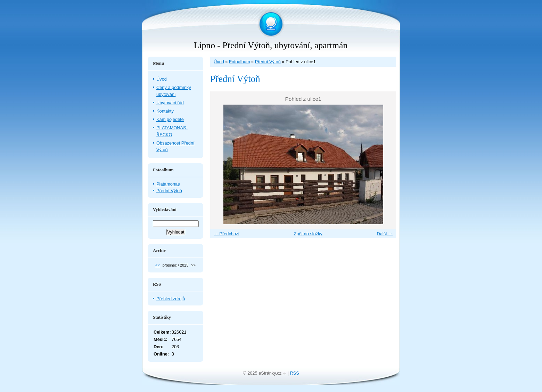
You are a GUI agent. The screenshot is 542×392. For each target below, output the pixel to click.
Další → (385, 234)
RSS (295, 373)
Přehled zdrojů (171, 299)
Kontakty (165, 111)
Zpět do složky (308, 234)
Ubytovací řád (170, 103)
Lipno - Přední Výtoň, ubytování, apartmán (271, 45)
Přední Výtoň (268, 62)
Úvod (219, 62)
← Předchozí (227, 234)
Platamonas (168, 184)
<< (158, 265)
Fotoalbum (239, 62)
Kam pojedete (170, 119)
